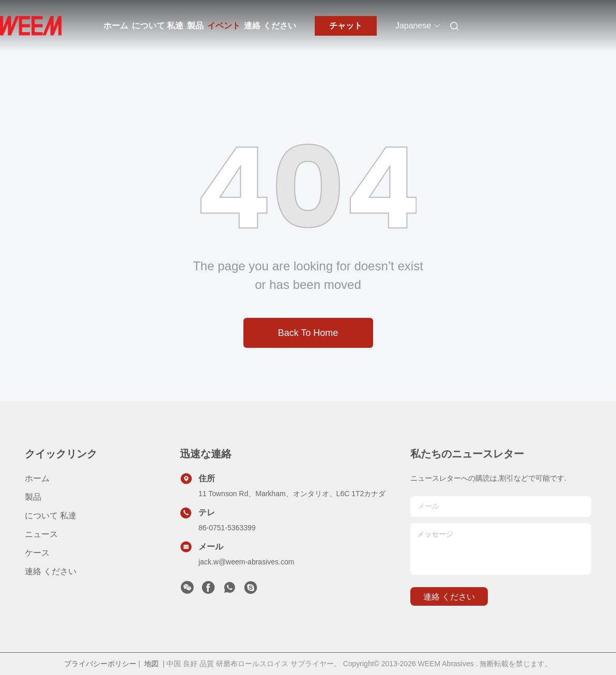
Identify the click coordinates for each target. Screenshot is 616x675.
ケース (37, 553)
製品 (195, 26)
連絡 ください (270, 26)
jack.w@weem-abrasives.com (246, 562)
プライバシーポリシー (100, 664)
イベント (224, 26)
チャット (346, 26)
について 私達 (158, 26)
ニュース (41, 534)
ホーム (116, 26)
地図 (151, 664)
